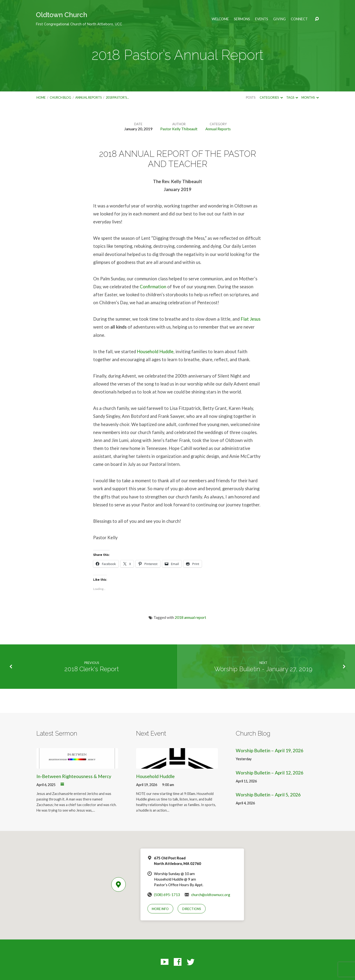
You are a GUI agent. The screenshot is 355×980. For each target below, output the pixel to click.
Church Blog (60, 97)
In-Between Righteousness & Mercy (74, 776)
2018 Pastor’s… (117, 97)
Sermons (242, 19)
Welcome (220, 19)
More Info (160, 909)
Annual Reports (88, 97)
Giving (279, 19)
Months (310, 97)
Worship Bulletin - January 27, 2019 (263, 669)
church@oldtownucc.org (211, 895)
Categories (271, 97)
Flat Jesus (251, 319)
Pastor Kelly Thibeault (179, 129)
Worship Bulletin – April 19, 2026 (270, 750)
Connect (299, 19)
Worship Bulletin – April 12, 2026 (270, 773)
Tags (292, 97)
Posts (251, 97)
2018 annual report (190, 617)
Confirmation (153, 287)
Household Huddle (155, 352)
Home (41, 97)
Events (262, 19)
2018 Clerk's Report (92, 669)
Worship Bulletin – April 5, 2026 (268, 795)
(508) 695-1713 (167, 895)
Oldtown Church (79, 18)
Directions (192, 909)
